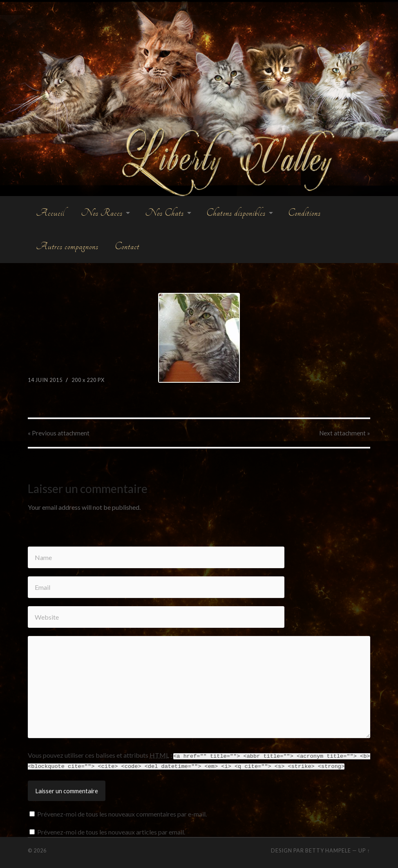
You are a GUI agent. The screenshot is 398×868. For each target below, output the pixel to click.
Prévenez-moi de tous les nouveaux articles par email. (111, 831)
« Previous (59, 433)
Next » (345, 433)
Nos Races (102, 213)
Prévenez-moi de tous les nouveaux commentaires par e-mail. (122, 813)
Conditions (304, 213)
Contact (127, 246)
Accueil (50, 213)
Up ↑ (364, 850)
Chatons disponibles (236, 213)
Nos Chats (164, 213)
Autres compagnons (67, 246)
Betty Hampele (328, 850)
